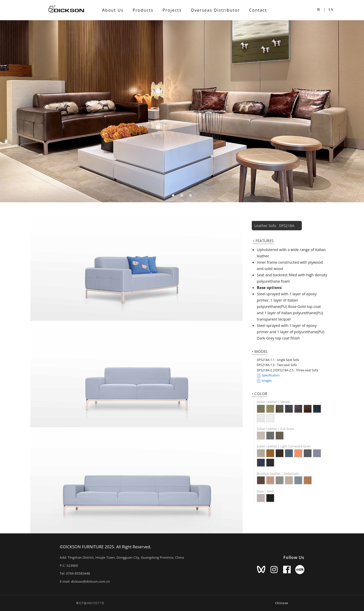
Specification (268, 375)
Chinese (282, 603)
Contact (258, 10)
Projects (172, 10)
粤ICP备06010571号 (90, 603)
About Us (113, 10)
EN (331, 9)
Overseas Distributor (215, 10)
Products (143, 10)
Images (264, 381)
